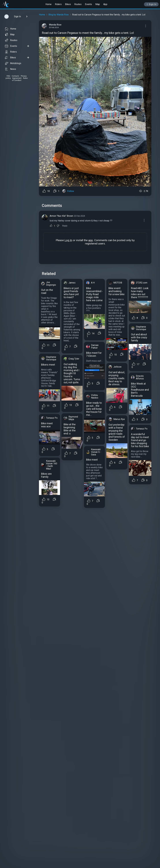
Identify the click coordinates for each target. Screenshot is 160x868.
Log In (68, 240)
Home (48, 4)
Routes (78, 4)
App (105, 4)
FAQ (8, 76)
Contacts (15, 76)
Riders (58, 4)
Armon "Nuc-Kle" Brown (61, 216)
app (91, 240)
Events (88, 4)
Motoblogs (13, 63)
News (10, 69)
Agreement (17, 78)
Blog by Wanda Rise (59, 15)
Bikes (68, 4)
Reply (65, 226)
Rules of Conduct (20, 79)
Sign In (151, 4)
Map (98, 4)
